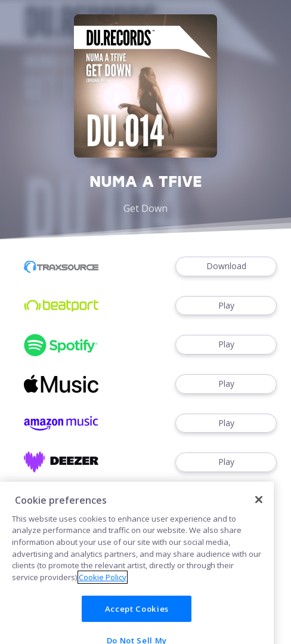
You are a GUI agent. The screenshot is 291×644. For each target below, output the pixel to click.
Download (226, 266)
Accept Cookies (137, 620)
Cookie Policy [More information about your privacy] (103, 588)
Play (226, 306)
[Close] (259, 511)
